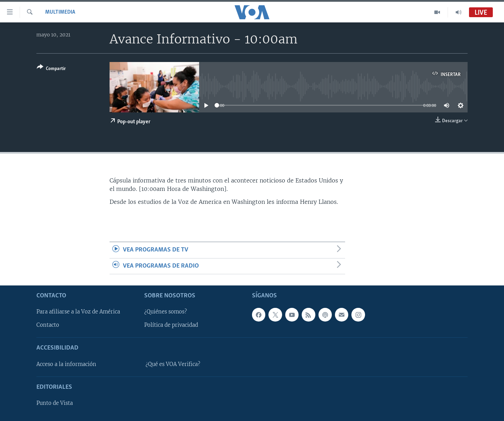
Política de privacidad (171, 325)
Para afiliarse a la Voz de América (78, 312)
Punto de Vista (55, 403)
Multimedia (60, 12)
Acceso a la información (66, 364)
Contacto (48, 325)
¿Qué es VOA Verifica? (173, 364)
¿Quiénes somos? (166, 312)
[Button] (51, 69)
